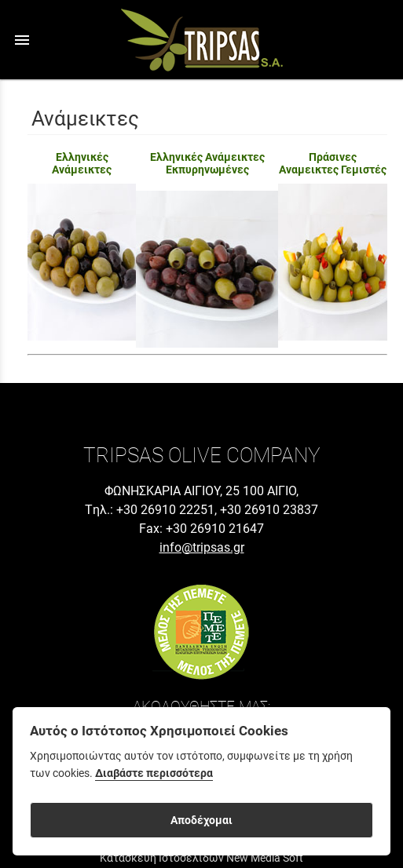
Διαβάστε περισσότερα (154, 773)
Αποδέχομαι (201, 820)
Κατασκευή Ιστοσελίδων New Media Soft (201, 858)
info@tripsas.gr (202, 547)
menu (22, 40)
